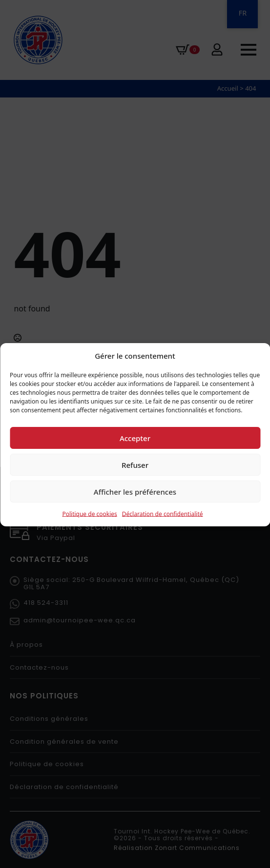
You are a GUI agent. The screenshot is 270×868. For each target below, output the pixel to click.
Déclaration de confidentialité (163, 526)
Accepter (135, 450)
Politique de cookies (89, 526)
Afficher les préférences (135, 504)
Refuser (135, 477)
